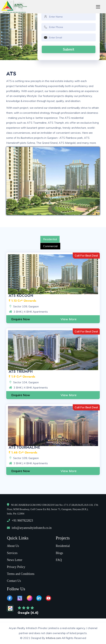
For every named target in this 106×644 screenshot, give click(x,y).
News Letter (15, 560)
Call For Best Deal (86, 255)
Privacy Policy (16, 567)
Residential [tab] (50, 239)
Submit (69, 49)
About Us (13, 546)
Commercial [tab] (50, 246)
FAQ (59, 560)
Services (12, 553)
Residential (63, 546)
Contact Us (14, 581)
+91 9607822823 (22, 521)
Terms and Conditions (21, 574)
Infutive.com (54, 638)
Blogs (59, 553)
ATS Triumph (21, 371)
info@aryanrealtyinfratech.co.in (32, 528)
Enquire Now (21, 319)
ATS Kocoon (21, 296)
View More (69, 319)
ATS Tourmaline (24, 447)
